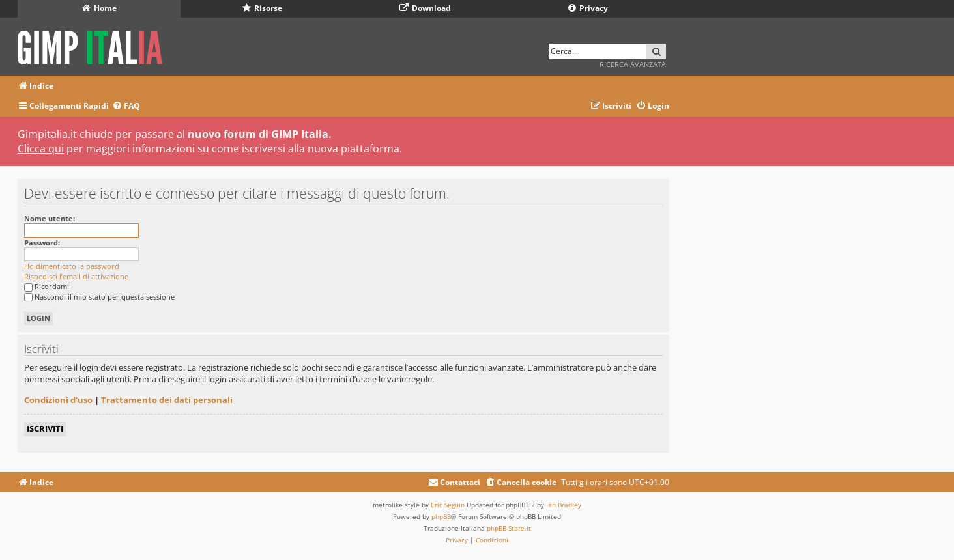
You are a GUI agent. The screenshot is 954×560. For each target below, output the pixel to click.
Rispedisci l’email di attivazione (76, 276)
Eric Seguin (448, 505)
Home (99, 8)
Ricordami (47, 286)
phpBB (441, 516)
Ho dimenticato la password (72, 266)
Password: (42, 243)
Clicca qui (41, 148)
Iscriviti (45, 428)
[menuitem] (126, 106)
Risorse (262, 8)
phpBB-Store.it (509, 528)
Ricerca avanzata (633, 64)
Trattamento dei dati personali (167, 400)
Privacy (588, 8)
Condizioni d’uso (58, 400)
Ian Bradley (564, 505)
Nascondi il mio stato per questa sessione (99, 297)
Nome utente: (50, 218)
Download (425, 8)
